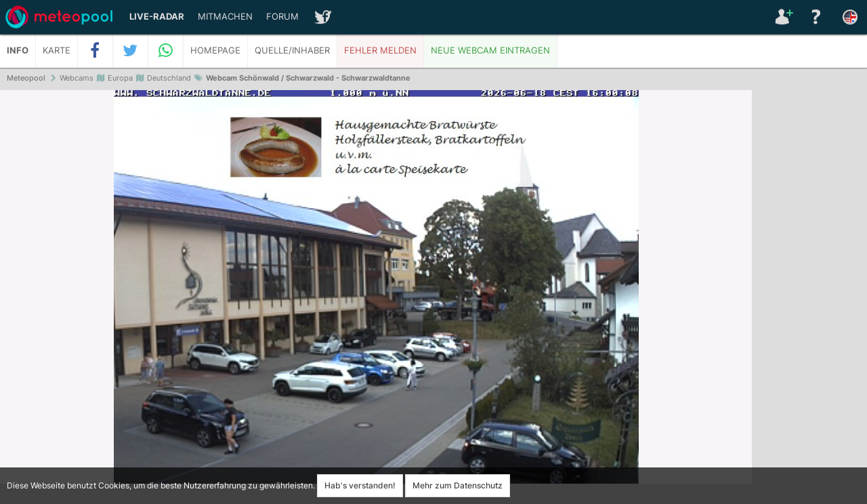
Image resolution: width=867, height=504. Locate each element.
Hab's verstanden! (360, 485)
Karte (57, 50)
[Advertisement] (809, 298)
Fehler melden (380, 50)
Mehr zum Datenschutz (458, 485)
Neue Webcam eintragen (490, 50)
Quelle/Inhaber (292, 50)
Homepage (215, 50)
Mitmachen (225, 17)
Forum (282, 17)
